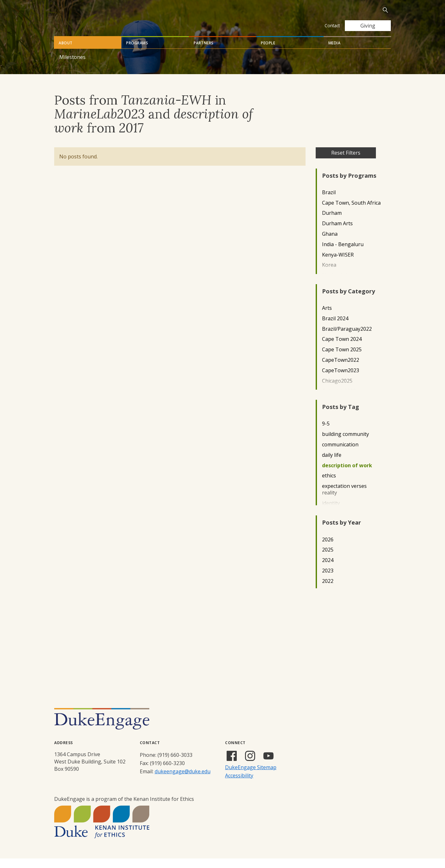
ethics (329, 485)
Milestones (72, 67)
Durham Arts (337, 233)
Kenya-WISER (338, 264)
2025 (328, 559)
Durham (332, 223)
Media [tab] (335, 52)
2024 (328, 570)
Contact (332, 26)
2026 (328, 549)
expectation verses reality (344, 499)
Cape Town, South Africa (351, 212)
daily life (332, 465)
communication (340, 454)
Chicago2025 (337, 390)
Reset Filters (346, 162)
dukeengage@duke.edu (183, 781)
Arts (327, 318)
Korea (329, 274)
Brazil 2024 (335, 328)
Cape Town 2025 (342, 359)
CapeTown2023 (341, 380)
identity (331, 513)
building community (345, 444)
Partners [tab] (204, 52)
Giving (368, 26)
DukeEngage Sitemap (251, 777)
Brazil (329, 202)
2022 (328, 591)
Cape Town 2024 (342, 349)
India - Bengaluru (343, 254)
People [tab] (268, 52)
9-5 (326, 433)
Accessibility (239, 785)
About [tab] (66, 52)
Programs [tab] (137, 52)
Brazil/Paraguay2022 (347, 338)
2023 (328, 580)
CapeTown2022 (341, 370)
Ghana (330, 243)
